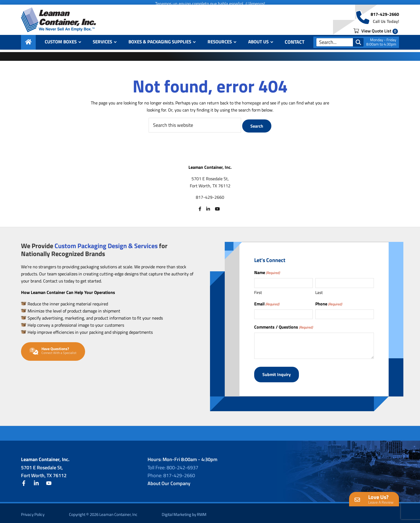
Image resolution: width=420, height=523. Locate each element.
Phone (329, 303)
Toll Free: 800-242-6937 (173, 465)
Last (319, 292)
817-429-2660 (385, 17)
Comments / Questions (283, 326)
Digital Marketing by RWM (184, 512)
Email (267, 303)
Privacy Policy (33, 512)
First (258, 292)
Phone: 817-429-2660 (171, 472)
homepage (251, 103)
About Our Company (169, 480)
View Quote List (376, 33)
